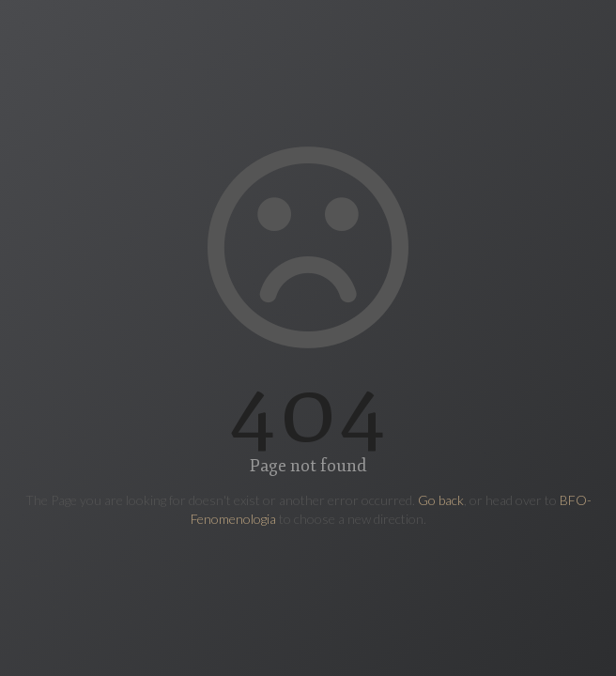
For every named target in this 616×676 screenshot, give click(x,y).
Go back (441, 500)
